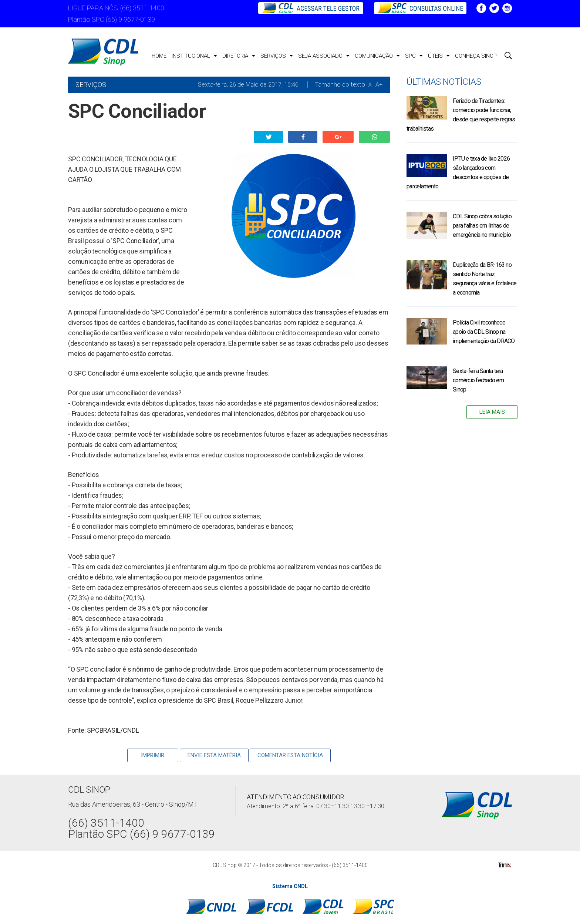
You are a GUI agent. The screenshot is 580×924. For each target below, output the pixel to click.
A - (371, 85)
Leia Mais (492, 412)
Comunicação (377, 56)
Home (159, 56)
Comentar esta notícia (290, 755)
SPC (414, 56)
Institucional (194, 56)
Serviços (277, 56)
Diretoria (239, 56)
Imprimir (153, 755)
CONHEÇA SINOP (476, 56)
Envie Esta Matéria (214, 755)
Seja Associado (324, 56)
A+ (379, 85)
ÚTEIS (439, 56)
